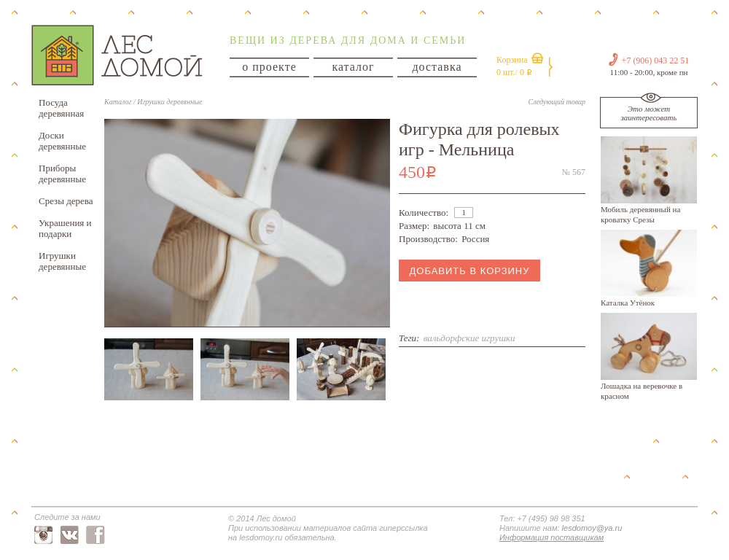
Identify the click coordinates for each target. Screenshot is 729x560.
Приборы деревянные (62, 174)
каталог (353, 67)
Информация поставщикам (551, 537)
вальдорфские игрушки (469, 338)
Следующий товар (557, 102)
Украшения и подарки (65, 228)
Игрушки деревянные (62, 261)
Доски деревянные (62, 141)
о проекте (269, 67)
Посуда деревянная (61, 108)
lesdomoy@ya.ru (592, 528)
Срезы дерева (66, 201)
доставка (437, 67)
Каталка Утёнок (628, 303)
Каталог (118, 102)
